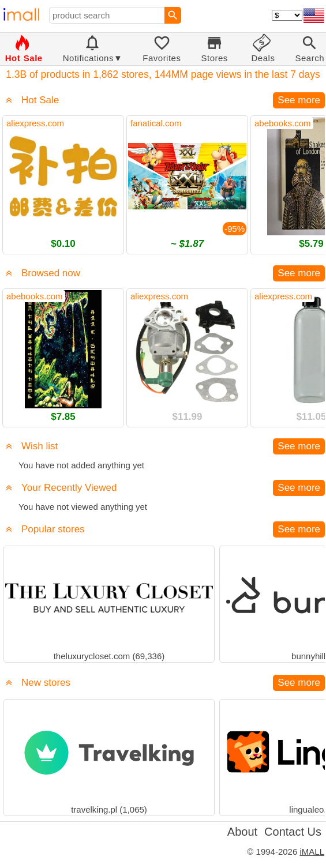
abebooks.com (283, 123)
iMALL (312, 852)
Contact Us (293, 832)
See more (299, 100)
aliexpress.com (35, 123)
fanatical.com (156, 123)
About (242, 832)
